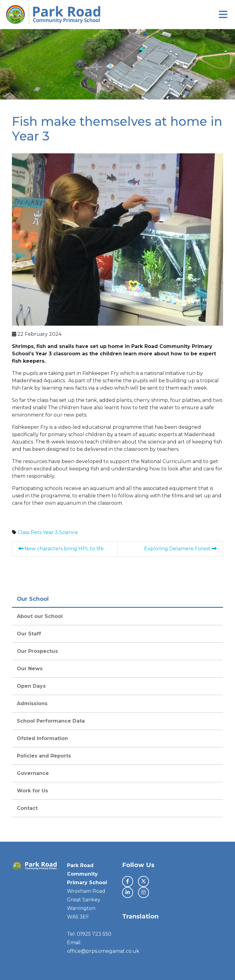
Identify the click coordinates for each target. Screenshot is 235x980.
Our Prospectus (37, 651)
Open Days (31, 686)
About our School (40, 616)
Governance (33, 773)
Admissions (32, 703)
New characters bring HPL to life (61, 549)
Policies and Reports (44, 756)
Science (69, 532)
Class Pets (30, 532)
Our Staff (29, 634)
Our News (30, 669)
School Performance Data (51, 721)
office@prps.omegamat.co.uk (103, 951)
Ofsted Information (42, 738)
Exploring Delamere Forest (180, 549)
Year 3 (50, 532)
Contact (27, 808)
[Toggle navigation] (223, 15)
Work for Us (32, 791)
